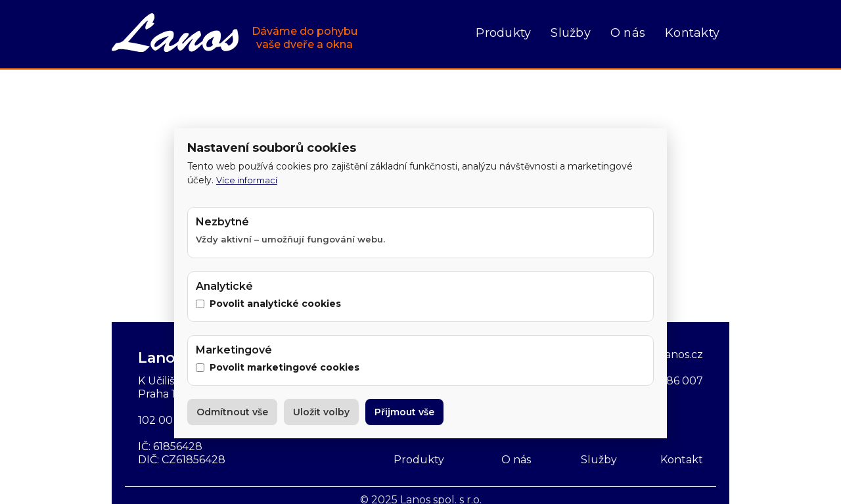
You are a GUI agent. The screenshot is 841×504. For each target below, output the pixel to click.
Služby (571, 33)
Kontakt (682, 460)
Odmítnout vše (232, 412)
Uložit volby (321, 412)
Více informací (247, 180)
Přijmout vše (404, 412)
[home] (235, 34)
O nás (628, 33)
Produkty (503, 33)
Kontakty (692, 33)
